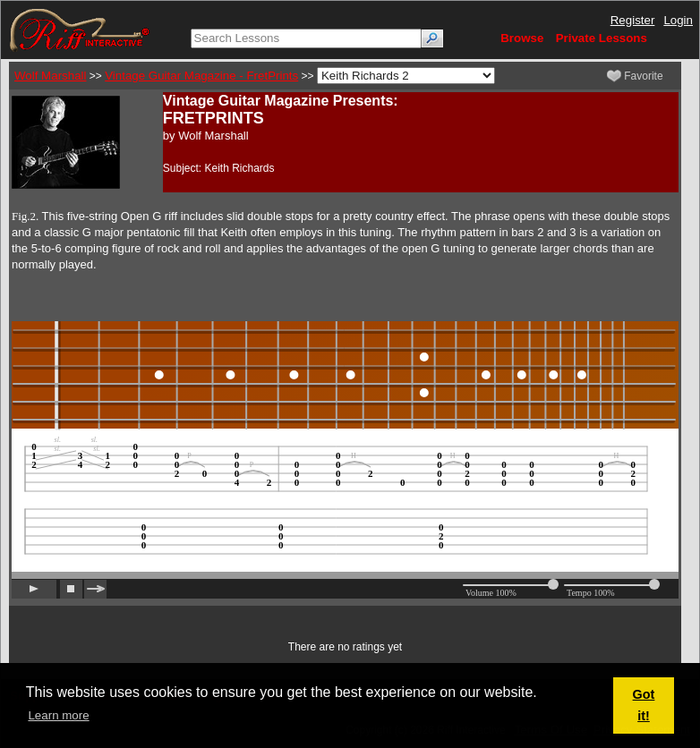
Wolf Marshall (50, 76)
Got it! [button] (644, 705)
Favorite (635, 76)
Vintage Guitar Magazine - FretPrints (201, 76)
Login (678, 20)
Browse (522, 38)
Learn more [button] (58, 715)
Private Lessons (602, 38)
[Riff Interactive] (80, 29)
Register (633, 20)
